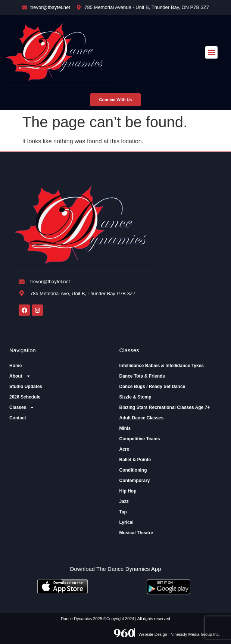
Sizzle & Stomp (135, 397)
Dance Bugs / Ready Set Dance (152, 387)
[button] (211, 52)
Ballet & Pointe (135, 460)
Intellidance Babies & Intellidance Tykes (162, 366)
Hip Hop (128, 491)
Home (15, 366)
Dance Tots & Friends (142, 376)
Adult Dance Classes (142, 418)
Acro (124, 449)
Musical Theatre (136, 533)
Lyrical (127, 522)
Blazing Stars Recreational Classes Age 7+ (165, 407)
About (20, 376)
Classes (22, 407)
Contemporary (135, 481)
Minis (125, 428)
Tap (123, 512)
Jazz (124, 501)
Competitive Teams (140, 439)
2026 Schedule (25, 397)
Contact (18, 418)
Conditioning (133, 470)
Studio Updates (26, 387)
